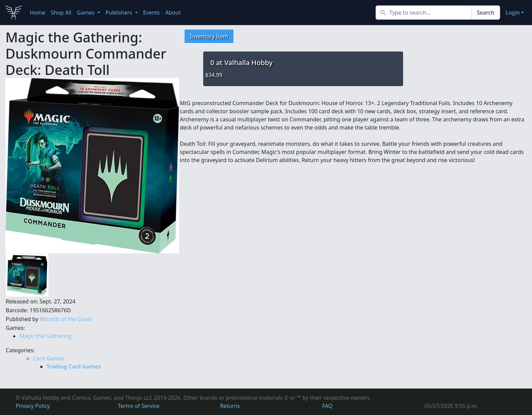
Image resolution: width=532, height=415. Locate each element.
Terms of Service (139, 406)
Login (513, 13)
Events (151, 13)
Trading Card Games (74, 367)
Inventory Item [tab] (209, 36)
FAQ (327, 406)
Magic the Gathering (45, 336)
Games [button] (86, 13)
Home (38, 13)
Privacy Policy (33, 406)
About (173, 13)
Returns (230, 406)
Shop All (61, 13)
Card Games (49, 358)
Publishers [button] (120, 13)
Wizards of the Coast (66, 319)
